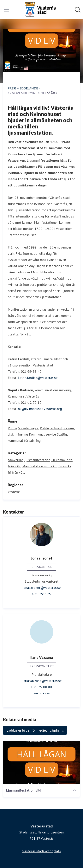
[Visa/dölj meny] (7, 10)
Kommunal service (42, 434)
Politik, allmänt (51, 428)
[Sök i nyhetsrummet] (78, 10)
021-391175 (42, 594)
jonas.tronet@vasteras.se (41, 588)
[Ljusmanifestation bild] (41, 763)
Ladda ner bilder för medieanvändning (35, 730)
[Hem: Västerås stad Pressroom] (40, 10)
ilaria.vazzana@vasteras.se (41, 681)
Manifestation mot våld (40, 466)
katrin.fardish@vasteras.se (38, 378)
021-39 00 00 (42, 687)
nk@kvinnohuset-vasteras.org (40, 409)
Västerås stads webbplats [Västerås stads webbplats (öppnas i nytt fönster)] (41, 851)
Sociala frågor (28, 428)
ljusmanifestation (37, 460)
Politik (12, 428)
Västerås (14, 492)
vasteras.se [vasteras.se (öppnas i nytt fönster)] (41, 693)
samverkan (16, 460)
